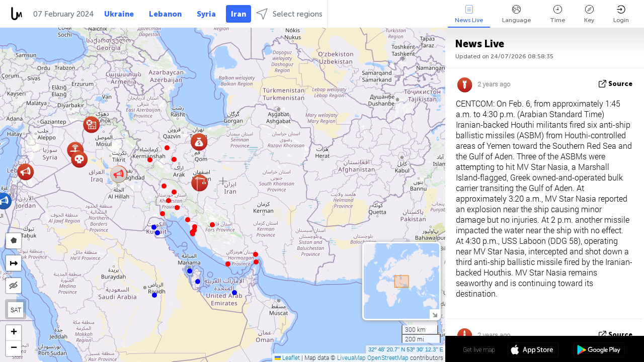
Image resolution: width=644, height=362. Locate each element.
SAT (16, 310)
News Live (469, 14)
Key (589, 14)
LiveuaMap (351, 357)
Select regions (289, 14)
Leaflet (287, 357)
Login (621, 14)
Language (516, 14)
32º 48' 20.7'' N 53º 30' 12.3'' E (406, 349)
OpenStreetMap (388, 357)
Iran (238, 14)
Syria (206, 14)
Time (557, 14)
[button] (256, 262)
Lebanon (165, 14)
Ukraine (119, 14)
